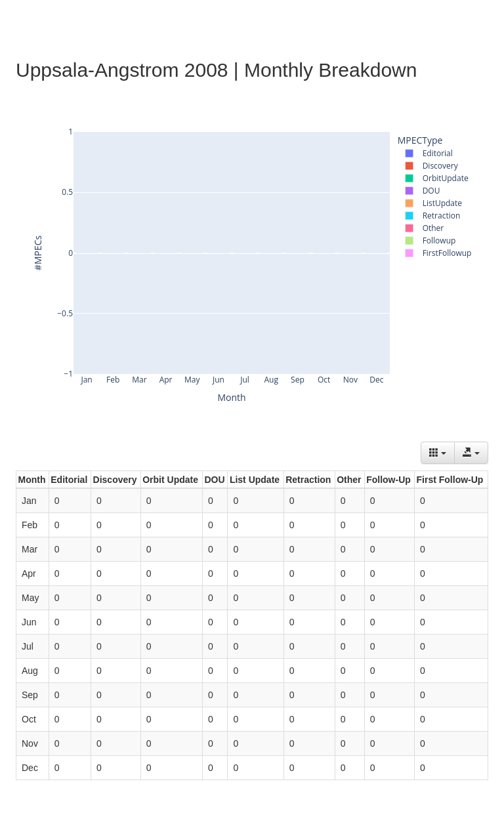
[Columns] (438, 453)
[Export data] (471, 453)
